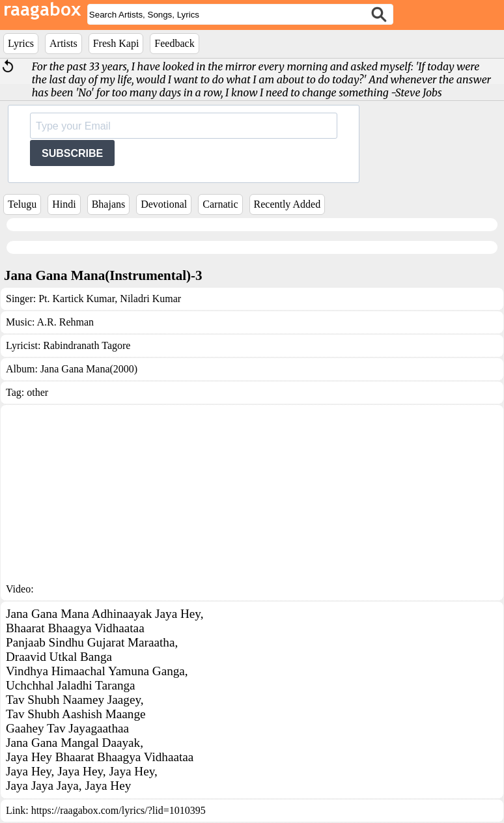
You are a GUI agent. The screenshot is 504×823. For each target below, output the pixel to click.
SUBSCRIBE (72, 153)
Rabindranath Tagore (87, 345)
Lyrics (21, 43)
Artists (63, 43)
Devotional (164, 204)
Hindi (64, 204)
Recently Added (287, 204)
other (37, 392)
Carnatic (220, 204)
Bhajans (109, 204)
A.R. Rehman (66, 322)
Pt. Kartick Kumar (77, 299)
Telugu (22, 204)
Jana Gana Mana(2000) (89, 369)
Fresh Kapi (116, 43)
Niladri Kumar (149, 299)
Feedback (174, 43)
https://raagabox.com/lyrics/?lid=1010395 (119, 810)
